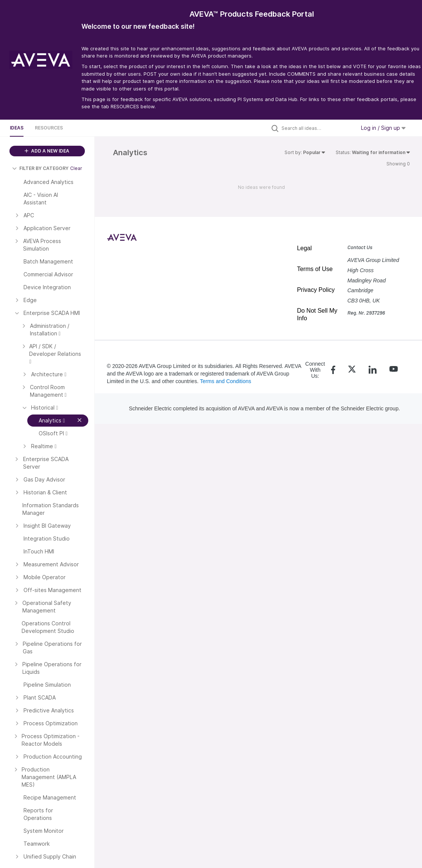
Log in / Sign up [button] (383, 128)
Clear (76, 168)
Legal (304, 248)
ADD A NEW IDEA (47, 151)
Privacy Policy (316, 290)
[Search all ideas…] (317, 128)
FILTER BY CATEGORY (40, 168)
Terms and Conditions (226, 381)
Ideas (17, 128)
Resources (49, 128)
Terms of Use (315, 269)
